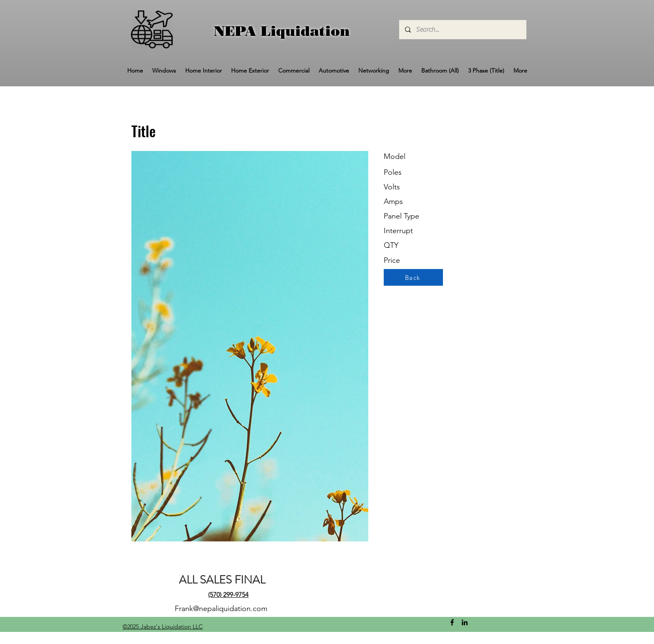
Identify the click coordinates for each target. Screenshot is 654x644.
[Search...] (462, 30)
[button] (164, 71)
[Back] (413, 277)
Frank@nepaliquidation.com (221, 609)
